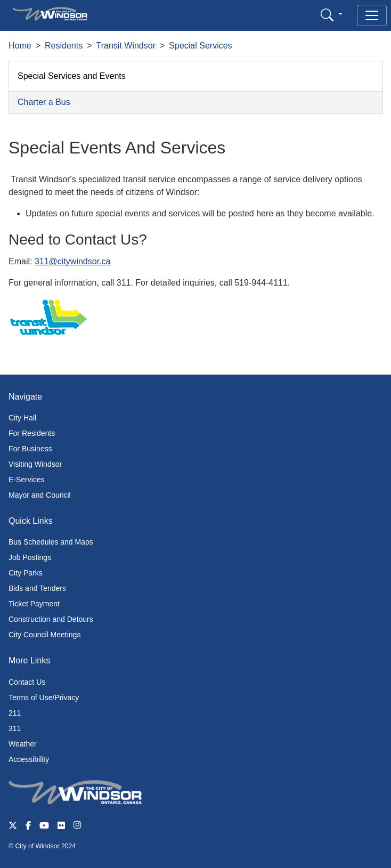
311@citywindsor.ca (73, 261)
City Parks (26, 573)
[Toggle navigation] (372, 15)
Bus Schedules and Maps (51, 542)
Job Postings (30, 557)
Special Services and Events (72, 76)
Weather (23, 744)
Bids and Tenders (37, 588)
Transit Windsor (126, 46)
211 (15, 713)
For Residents (32, 433)
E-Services (27, 480)
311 (15, 728)
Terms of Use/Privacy (44, 697)
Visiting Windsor (35, 464)
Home (20, 46)
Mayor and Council (40, 495)
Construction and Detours (51, 619)
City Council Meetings (44, 635)
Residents (64, 46)
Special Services (200, 46)
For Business (30, 449)
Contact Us (27, 682)
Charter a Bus (44, 102)
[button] (332, 15)
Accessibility (29, 759)
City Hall (22, 418)
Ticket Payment (34, 604)
